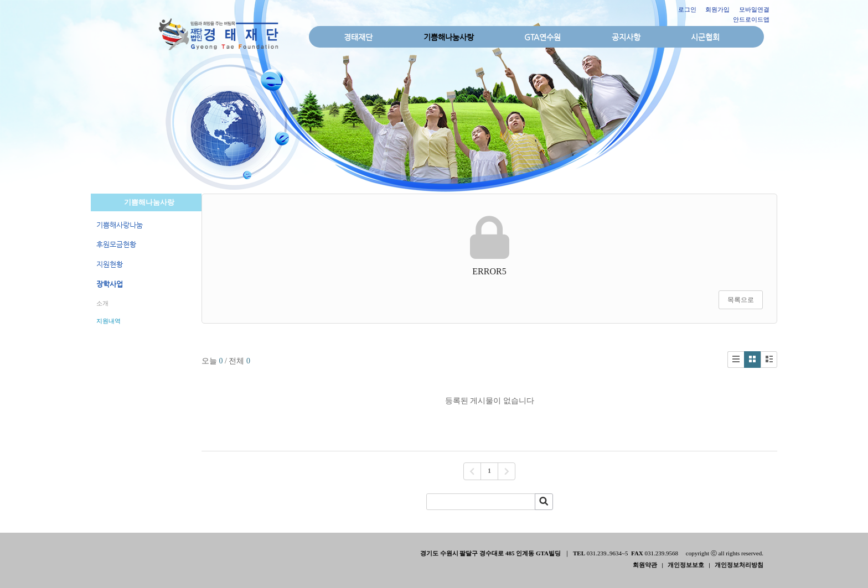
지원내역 (108, 321)
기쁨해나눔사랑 (449, 37)
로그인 (687, 9)
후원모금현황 (116, 244)
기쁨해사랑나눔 (120, 225)
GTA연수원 (542, 37)
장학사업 (110, 284)
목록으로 (741, 300)
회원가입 (717, 9)
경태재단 (358, 37)
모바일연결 (754, 9)
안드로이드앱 (751, 19)
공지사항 (626, 37)
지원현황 (110, 264)
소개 (102, 303)
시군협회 (705, 37)
